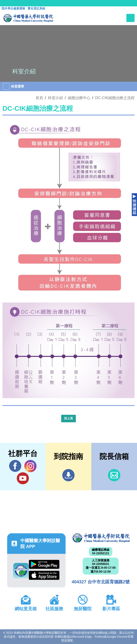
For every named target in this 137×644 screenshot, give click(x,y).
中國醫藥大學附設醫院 (101, 538)
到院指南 (68, 475)
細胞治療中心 (79, 98)
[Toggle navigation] (130, 18)
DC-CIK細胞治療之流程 (115, 98)
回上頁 (68, 418)
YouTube (23, 478)
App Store (44, 575)
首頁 (39, 98)
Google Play (44, 564)
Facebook (15, 466)
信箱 (114, 475)
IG (30, 466)
